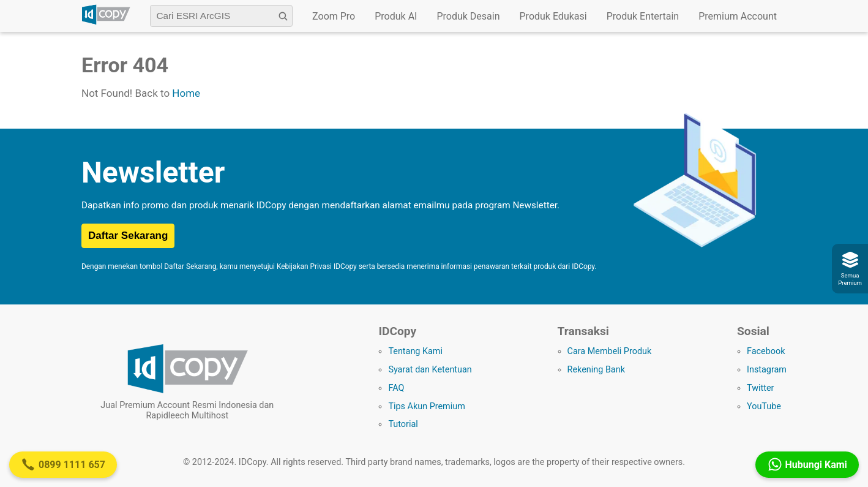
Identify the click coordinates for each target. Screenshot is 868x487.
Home (186, 93)
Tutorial (403, 424)
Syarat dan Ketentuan (430, 370)
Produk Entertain (643, 16)
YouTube (764, 406)
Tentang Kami (415, 351)
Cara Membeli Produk (610, 351)
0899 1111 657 (63, 464)
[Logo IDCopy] (106, 23)
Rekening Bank (596, 370)
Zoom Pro (334, 16)
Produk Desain (468, 16)
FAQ (396, 388)
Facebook (766, 351)
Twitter (760, 388)
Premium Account (738, 16)
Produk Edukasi (553, 16)
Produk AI (396, 16)
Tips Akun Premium (426, 406)
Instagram (767, 370)
